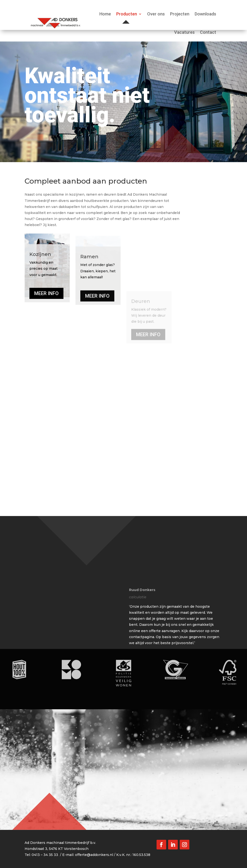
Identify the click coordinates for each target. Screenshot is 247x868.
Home (105, 14)
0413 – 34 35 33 (45, 855)
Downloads (205, 14)
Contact (208, 32)
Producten (127, 14)
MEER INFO (46, 330)
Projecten (180, 14)
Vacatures (184, 32)
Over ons (156, 14)
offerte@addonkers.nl (94, 855)
